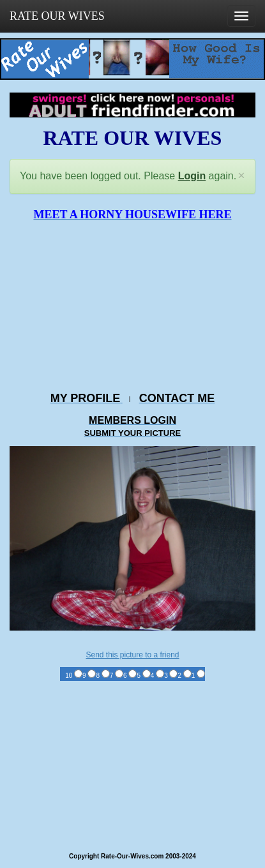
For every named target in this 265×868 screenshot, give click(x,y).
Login (192, 176)
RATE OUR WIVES (57, 16)
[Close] (241, 176)
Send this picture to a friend (132, 655)
